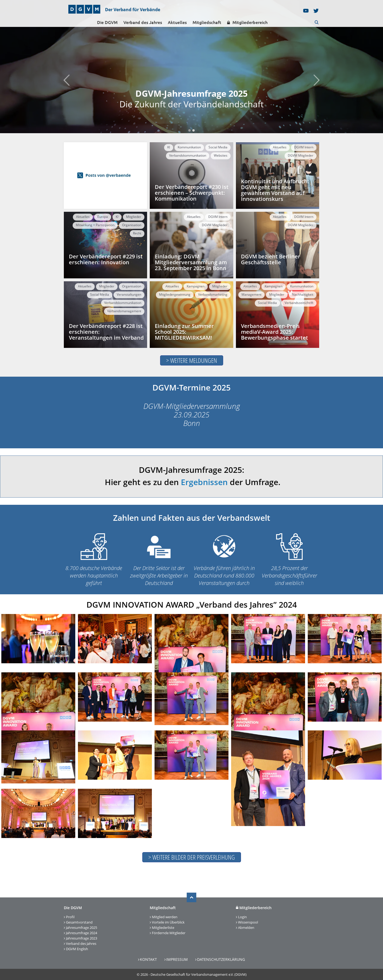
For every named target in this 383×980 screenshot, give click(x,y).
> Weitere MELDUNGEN (192, 360)
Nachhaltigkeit (303, 294)
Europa (103, 217)
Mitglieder (134, 217)
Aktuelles (177, 22)
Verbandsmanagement (124, 311)
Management (251, 294)
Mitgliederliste (163, 928)
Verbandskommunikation (188, 155)
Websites (221, 155)
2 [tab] (193, 130)
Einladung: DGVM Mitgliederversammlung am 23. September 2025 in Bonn (191, 262)
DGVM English (77, 949)
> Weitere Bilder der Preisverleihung (192, 857)
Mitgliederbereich (247, 23)
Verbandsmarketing (213, 294)
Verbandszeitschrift (299, 303)
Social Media (218, 147)
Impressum (177, 959)
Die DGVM (107, 22)
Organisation (132, 225)
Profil (70, 917)
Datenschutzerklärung (221, 959)
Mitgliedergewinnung (175, 294)
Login (242, 917)
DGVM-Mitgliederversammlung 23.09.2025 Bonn (192, 414)
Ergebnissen (204, 482)
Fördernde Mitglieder (169, 933)
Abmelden (246, 928)
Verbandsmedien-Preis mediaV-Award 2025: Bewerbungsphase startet (274, 332)
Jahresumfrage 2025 (82, 928)
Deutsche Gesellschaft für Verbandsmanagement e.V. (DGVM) (199, 974)
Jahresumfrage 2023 (82, 938)
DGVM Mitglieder (301, 155)
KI (169, 147)
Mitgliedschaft (207, 22)
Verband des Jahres (143, 22)
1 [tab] (190, 130)
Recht (137, 233)
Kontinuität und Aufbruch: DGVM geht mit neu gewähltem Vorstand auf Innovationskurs (275, 190)
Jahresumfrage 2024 (82, 933)
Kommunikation (189, 147)
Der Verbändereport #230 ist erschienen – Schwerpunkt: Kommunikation (192, 193)
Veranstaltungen (129, 294)
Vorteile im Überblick (168, 922)
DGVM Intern (304, 147)
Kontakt (148, 959)
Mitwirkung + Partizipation (95, 225)
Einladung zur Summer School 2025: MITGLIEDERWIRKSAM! (184, 332)
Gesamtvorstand (79, 922)
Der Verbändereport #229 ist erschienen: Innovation (106, 259)
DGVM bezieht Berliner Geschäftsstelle (271, 259)
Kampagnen (196, 286)
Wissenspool (248, 922)
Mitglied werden (165, 917)
